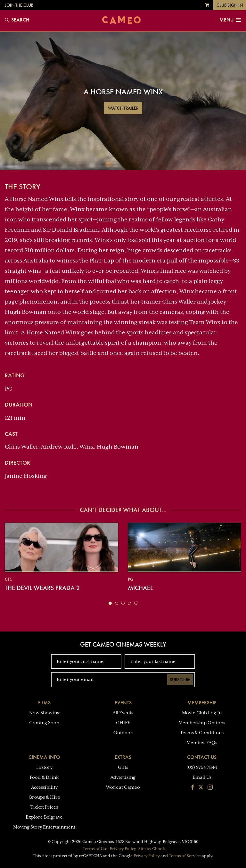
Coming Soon (44, 723)
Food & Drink (44, 777)
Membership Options (202, 723)
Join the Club (19, 5)
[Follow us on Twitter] (201, 788)
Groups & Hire (44, 797)
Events (123, 703)
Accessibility (44, 787)
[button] (110, 603)
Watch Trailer (123, 108)
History (44, 767)
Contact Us (202, 757)
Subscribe (180, 680)
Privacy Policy (123, 849)
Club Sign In (230, 5)
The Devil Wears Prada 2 (42, 588)
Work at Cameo (123, 787)
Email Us (202, 777)
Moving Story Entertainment (44, 827)
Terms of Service (185, 856)
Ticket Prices (44, 807)
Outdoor (123, 733)
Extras (123, 757)
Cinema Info (44, 757)
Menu (230, 20)
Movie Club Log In (202, 713)
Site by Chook (152, 849)
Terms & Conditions (202, 733)
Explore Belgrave (44, 817)
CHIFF (123, 723)
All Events (123, 713)
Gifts (123, 767)
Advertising (123, 777)
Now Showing (44, 713)
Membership (202, 703)
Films (44, 703)
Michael (140, 588)
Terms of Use (95, 849)
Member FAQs (202, 743)
